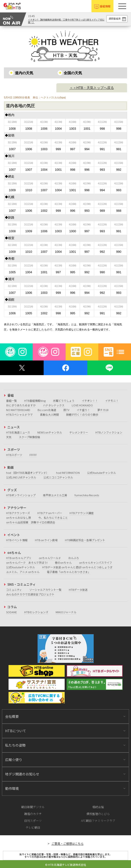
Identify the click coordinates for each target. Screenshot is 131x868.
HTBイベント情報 (17, 540)
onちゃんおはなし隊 (19, 518)
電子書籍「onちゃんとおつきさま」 (69, 572)
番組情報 (105, 6)
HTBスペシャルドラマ (19, 414)
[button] (122, 6)
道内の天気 (24, 73)
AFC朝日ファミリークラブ (98, 820)
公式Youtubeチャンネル (101, 473)
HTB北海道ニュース (18, 432)
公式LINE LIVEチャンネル (21, 477)
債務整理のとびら (98, 814)
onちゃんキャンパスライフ (96, 562)
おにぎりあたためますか (21, 405)
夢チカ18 (103, 410)
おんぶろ (74, 558)
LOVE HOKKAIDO (82, 405)
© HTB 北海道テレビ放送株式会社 (66, 865)
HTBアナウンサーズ (18, 513)
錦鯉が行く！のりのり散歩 (82, 414)
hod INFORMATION (68, 473)
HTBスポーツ (14, 455)
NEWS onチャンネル (50, 432)
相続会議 (98, 807)
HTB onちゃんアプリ (19, 558)
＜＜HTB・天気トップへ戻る (92, 88)
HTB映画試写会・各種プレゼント (85, 540)
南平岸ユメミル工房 (55, 495)
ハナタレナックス (54, 405)
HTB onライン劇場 (46, 540)
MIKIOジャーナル (66, 612)
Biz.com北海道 (47, 410)
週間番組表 (115, 18)
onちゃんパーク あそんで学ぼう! (27, 562)
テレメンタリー (79, 432)
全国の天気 (73, 73)
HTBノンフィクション (109, 432)
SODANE (11, 612)
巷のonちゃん (63, 562)
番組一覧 (11, 401)
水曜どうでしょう (64, 401)
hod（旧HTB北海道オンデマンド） (27, 473)
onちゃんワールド (50, 558)
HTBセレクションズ (36, 612)
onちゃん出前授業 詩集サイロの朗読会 (31, 522)
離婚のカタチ (33, 814)
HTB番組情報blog (35, 401)
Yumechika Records (87, 495)
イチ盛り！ (83, 410)
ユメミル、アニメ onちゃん (23, 572)
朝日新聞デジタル (33, 807)
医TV (66, 410)
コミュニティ (14, 590)
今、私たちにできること (53, 518)
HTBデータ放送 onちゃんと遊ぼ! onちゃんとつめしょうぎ (77, 567)
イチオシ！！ (90, 401)
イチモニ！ (112, 401)
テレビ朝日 (33, 827)
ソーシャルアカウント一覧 (45, 590)
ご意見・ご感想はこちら (68, 843)
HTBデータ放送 (78, 590)
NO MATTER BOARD (18, 410)
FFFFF (33, 455)
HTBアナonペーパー (50, 513)
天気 (9, 437)
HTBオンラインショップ (21, 495)
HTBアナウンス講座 (82, 513)
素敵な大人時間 (49, 414)
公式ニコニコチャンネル (58, 477)
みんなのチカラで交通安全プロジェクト (30, 594)
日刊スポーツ (33, 820)
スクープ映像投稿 (29, 437)
